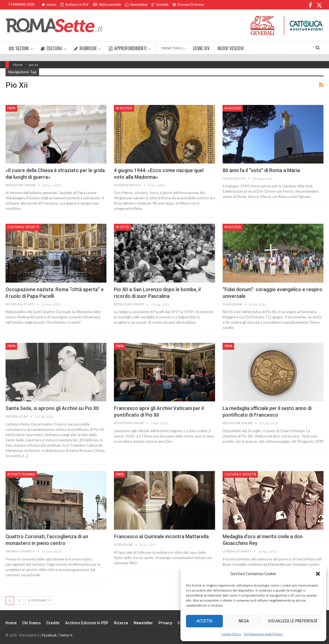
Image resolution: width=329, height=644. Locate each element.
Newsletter (136, 5)
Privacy (165, 623)
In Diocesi (124, 108)
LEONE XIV (201, 48)
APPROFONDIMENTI (128, 48)
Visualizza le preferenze (293, 621)
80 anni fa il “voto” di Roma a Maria (261, 170)
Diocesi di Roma (188, 5)
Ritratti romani (21, 474)
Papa (11, 108)
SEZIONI (19, 48)
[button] (318, 574)
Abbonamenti (107, 5)
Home (49, 5)
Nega (244, 621)
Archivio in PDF (75, 5)
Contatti (160, 5)
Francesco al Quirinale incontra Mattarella (161, 536)
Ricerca (121, 623)
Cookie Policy (231, 634)
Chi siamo (31, 623)
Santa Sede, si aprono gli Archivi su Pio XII (52, 408)
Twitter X (66, 635)
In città (122, 227)
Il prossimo (39, 600)
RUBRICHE (85, 48)
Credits (53, 623)
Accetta (204, 621)
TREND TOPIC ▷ (173, 48)
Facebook (49, 635)
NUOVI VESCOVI (231, 48)
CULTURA (51, 48)
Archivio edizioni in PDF (87, 623)
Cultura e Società (23, 227)
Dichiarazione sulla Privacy (263, 634)
